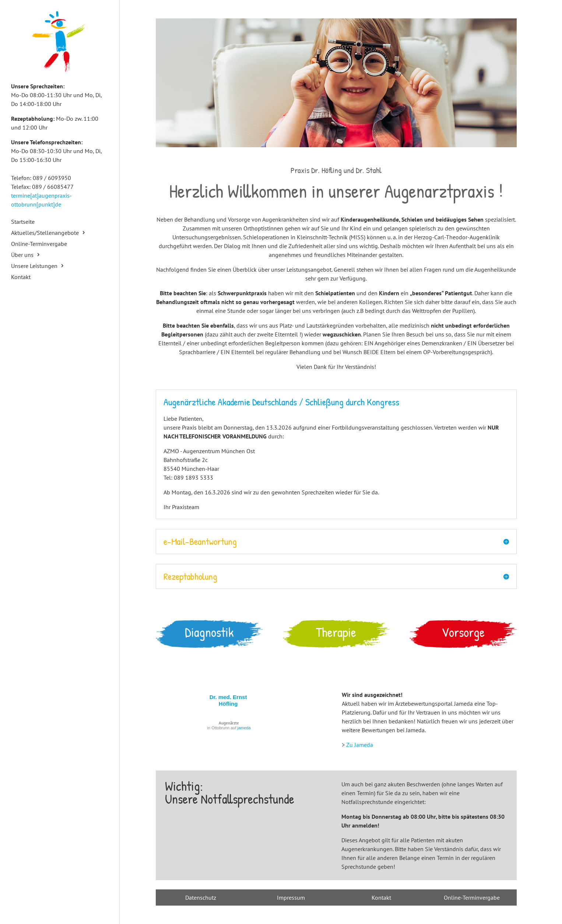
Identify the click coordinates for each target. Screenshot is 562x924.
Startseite (23, 222)
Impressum (291, 897)
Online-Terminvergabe (39, 244)
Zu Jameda (360, 745)
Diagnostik (209, 632)
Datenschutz (201, 897)
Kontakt (21, 277)
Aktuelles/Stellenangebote (45, 233)
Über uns (22, 255)
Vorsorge (463, 632)
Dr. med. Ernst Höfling (228, 700)
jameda (244, 728)
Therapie (336, 632)
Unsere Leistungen (34, 266)
